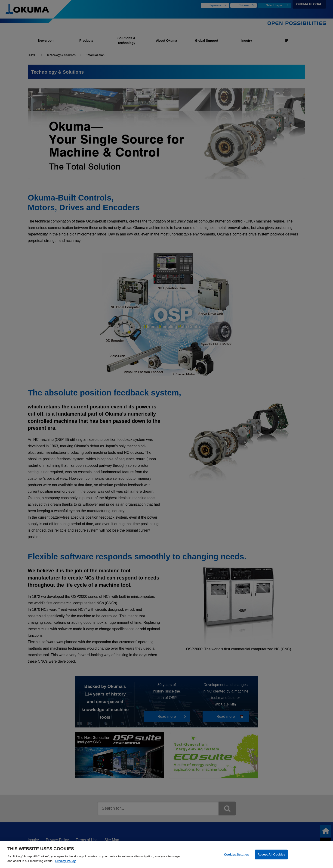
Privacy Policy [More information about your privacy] (65, 863)
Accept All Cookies (271, 856)
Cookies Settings (237, 856)
